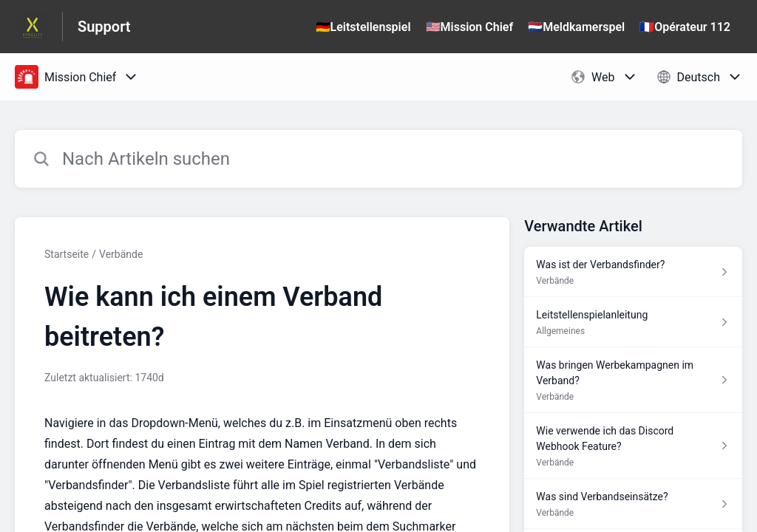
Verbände (121, 254)
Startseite (67, 254)
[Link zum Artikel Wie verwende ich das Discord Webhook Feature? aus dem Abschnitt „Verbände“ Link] (633, 446)
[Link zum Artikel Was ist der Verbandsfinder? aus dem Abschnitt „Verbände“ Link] (633, 272)
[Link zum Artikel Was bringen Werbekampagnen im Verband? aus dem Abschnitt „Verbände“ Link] (633, 380)
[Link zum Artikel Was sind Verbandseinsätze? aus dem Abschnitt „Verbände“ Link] (633, 504)
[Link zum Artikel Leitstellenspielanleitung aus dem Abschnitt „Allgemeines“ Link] (633, 322)
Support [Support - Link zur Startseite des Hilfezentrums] (104, 27)
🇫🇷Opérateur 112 (685, 27)
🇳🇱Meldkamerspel (576, 27)
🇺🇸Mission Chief (470, 27)
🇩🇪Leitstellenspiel (363, 27)
